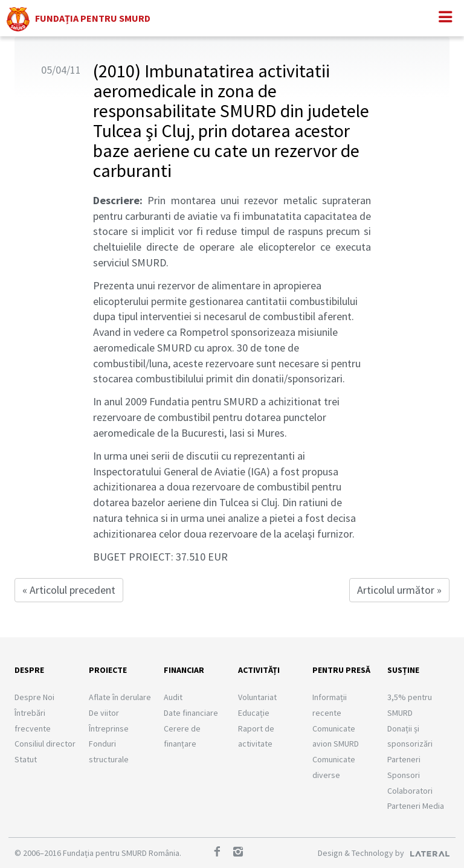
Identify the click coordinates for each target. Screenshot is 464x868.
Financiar (184, 670)
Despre (29, 670)
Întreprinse (109, 728)
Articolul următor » (399, 590)
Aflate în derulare (120, 697)
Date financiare (191, 713)
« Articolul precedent (69, 590)
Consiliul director (45, 744)
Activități (259, 670)
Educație (254, 713)
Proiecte (108, 670)
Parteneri (404, 759)
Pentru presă (341, 670)
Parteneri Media (416, 806)
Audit (173, 697)
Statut (26, 759)
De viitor (104, 713)
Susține (403, 670)
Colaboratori (410, 791)
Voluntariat (257, 697)
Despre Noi (34, 697)
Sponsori (404, 775)
